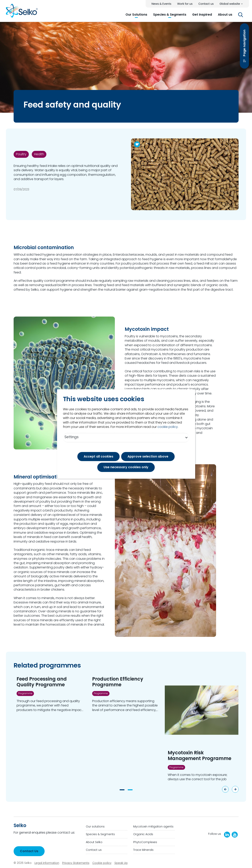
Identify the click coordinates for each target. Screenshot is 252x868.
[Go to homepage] (22, 12)
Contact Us (29, 851)
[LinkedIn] (227, 835)
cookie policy (168, 427)
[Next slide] (235, 789)
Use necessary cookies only (126, 467)
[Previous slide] (225, 789)
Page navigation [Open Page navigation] (244, 54)
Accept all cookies (98, 456)
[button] (136, 15)
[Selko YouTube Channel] (235, 835)
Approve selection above (148, 456)
